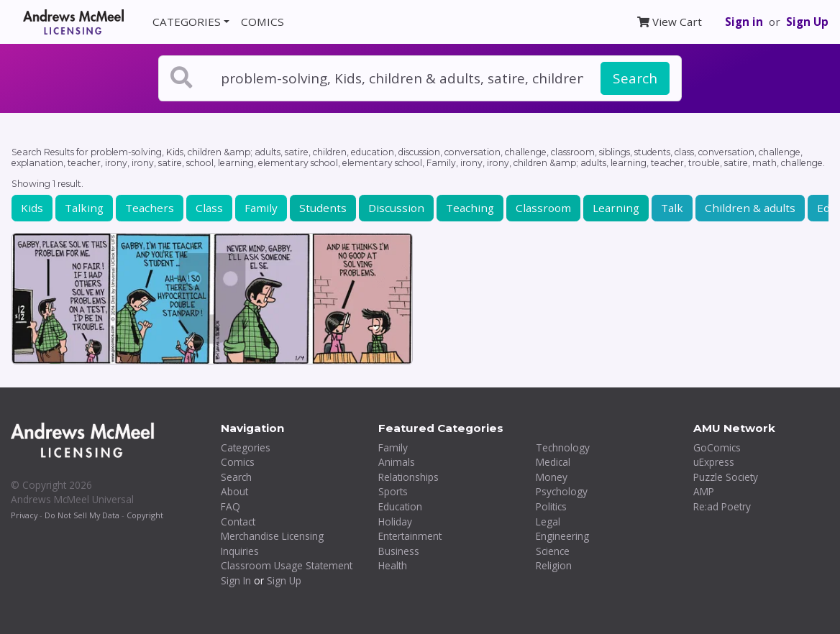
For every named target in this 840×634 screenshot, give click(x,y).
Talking (84, 208)
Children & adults (750, 208)
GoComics (717, 447)
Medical (553, 462)
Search (635, 78)
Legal (548, 522)
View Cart (670, 22)
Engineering (562, 536)
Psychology (562, 491)
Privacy (24, 515)
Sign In (236, 580)
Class (209, 208)
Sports (393, 491)
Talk (672, 208)
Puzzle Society (726, 477)
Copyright (145, 515)
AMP (704, 491)
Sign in (744, 22)
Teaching (470, 208)
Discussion (396, 208)
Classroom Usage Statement (287, 565)
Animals (397, 462)
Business (399, 551)
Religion (554, 565)
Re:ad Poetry (722, 506)
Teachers (150, 208)
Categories (246, 447)
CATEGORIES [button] (187, 22)
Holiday (395, 522)
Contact (238, 522)
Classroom (543, 208)
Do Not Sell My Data (82, 515)
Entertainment (410, 536)
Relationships (408, 477)
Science (553, 551)
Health (393, 565)
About (234, 491)
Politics (551, 506)
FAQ (230, 506)
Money (552, 477)
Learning (616, 208)
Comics (238, 462)
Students (323, 208)
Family (261, 208)
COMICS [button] (262, 22)
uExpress (714, 462)
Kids (32, 208)
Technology (563, 447)
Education (400, 506)
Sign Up (807, 22)
